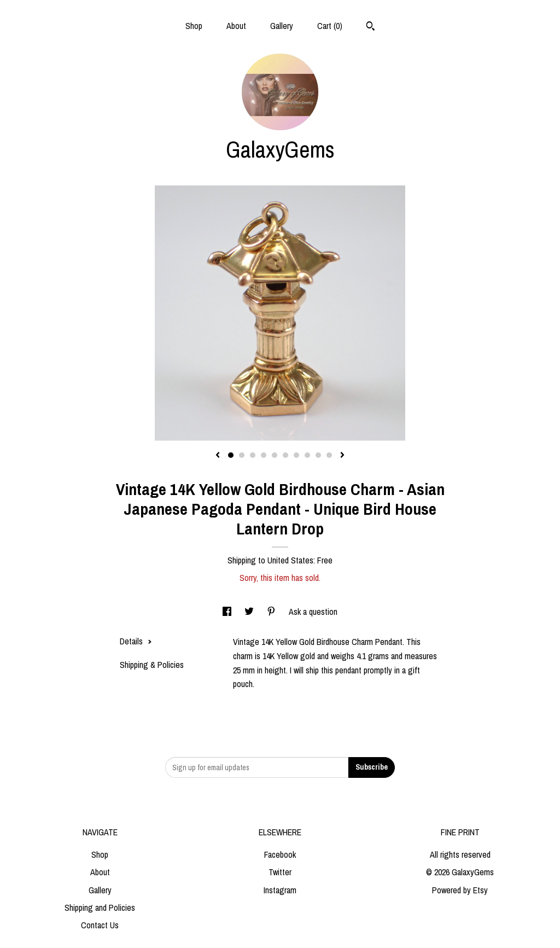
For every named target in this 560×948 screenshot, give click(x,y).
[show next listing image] (342, 456)
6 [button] (285, 455)
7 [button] (296, 455)
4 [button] (264, 455)
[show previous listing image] (218, 456)
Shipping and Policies (100, 908)
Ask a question (313, 612)
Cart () (330, 26)
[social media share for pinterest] (272, 612)
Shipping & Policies (152, 665)
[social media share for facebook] (228, 612)
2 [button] (242, 455)
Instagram (280, 890)
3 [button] (253, 455)
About (236, 26)
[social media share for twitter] (250, 612)
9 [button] (318, 455)
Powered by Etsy (460, 890)
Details (136, 641)
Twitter (280, 872)
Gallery (282, 26)
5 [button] (275, 455)
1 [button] (231, 455)
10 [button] (329, 455)
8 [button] (307, 455)
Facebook (280, 854)
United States (290, 560)
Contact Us (100, 925)
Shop (194, 26)
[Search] (371, 27)
